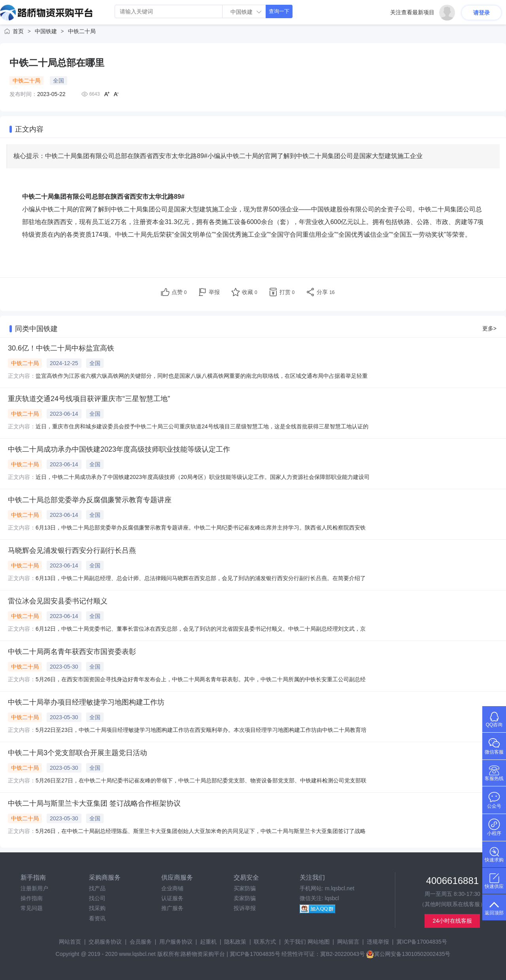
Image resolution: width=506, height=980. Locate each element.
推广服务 (172, 908)
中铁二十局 (82, 31)
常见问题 (32, 908)
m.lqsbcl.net (340, 888)
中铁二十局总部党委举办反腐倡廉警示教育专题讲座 (90, 500)
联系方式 (265, 942)
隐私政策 (235, 942)
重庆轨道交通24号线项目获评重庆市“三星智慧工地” (89, 399)
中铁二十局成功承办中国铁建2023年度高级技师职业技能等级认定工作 (119, 449)
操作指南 (32, 898)
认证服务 (172, 898)
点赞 (179, 292)
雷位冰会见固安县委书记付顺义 (58, 601)
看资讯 (97, 918)
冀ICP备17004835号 (422, 942)
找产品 (97, 888)
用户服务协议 (176, 942)
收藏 (250, 292)
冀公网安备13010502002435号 (408, 954)
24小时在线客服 (453, 921)
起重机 (208, 942)
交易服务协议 (105, 942)
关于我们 (295, 942)
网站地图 (319, 942)
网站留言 (348, 942)
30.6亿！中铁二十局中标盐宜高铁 (61, 348)
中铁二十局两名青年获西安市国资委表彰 (72, 652)
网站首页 (70, 942)
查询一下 (279, 11)
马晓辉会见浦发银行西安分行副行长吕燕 (72, 550)
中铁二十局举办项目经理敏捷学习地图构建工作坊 (86, 702)
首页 (18, 31)
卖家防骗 (245, 898)
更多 (489, 328)
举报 (214, 292)
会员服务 (141, 942)
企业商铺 (172, 888)
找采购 (97, 908)
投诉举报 (245, 908)
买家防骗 (245, 888)
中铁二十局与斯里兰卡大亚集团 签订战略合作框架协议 (94, 803)
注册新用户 (34, 888)
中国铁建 (46, 31)
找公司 (97, 898)
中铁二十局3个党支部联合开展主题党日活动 (77, 753)
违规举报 (378, 942)
